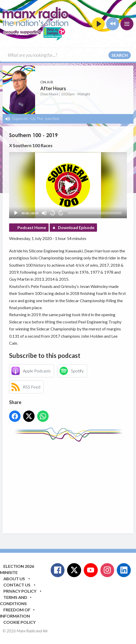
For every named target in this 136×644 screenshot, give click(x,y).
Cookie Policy (20, 622)
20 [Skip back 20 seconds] (53, 213)
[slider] (95, 213)
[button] (68, 185)
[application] (68, 185)
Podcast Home (32, 227)
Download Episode (76, 227)
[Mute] (44, 213)
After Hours (53, 88)
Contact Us (17, 585)
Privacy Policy (20, 591)
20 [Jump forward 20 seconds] (61, 213)
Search (120, 55)
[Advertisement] (73, 484)
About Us (14, 579)
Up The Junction (45, 118)
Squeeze (20, 118)
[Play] (16, 213)
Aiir (45, 631)
